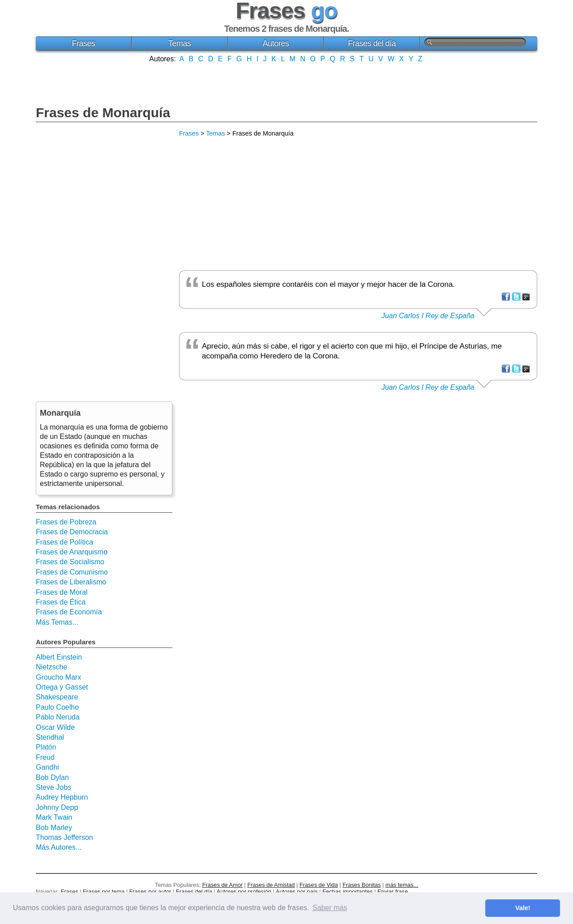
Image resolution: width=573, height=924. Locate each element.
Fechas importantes (347, 892)
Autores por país (297, 892)
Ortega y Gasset (62, 687)
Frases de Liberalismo (71, 582)
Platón (46, 747)
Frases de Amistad (271, 885)
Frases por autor (150, 892)
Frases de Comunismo (72, 572)
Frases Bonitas (361, 885)
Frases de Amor (222, 885)
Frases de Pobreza (66, 522)
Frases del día (372, 43)
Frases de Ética (61, 602)
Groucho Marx (58, 677)
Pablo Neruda (58, 717)
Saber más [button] (330, 908)
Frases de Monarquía (103, 113)
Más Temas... (57, 622)
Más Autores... (59, 847)
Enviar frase (393, 892)
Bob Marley (54, 828)
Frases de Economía (69, 612)
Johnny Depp (57, 807)
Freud (45, 757)
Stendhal (50, 737)
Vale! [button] (523, 908)
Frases (83, 43)
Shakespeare (57, 697)
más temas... (402, 885)
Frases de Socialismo (70, 562)
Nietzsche (51, 667)
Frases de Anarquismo (72, 552)
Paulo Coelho (57, 707)
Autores (276, 43)
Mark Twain (54, 817)
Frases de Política (64, 542)
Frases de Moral (62, 592)
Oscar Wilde (55, 727)
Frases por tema (104, 892)
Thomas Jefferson (64, 837)
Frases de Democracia (72, 532)
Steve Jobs (53, 787)
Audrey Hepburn (62, 797)
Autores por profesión (244, 892)
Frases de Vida (319, 885)
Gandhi (47, 767)
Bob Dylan (52, 777)
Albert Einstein (59, 657)
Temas (180, 43)
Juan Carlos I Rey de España (428, 316)
